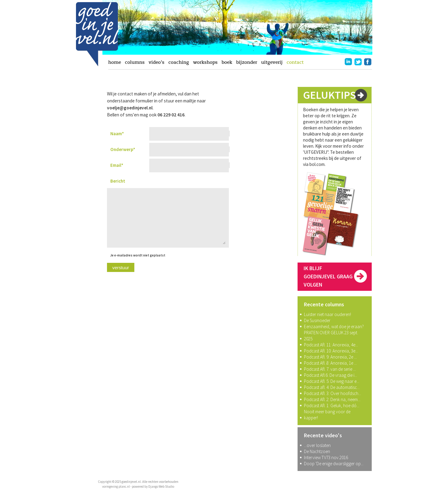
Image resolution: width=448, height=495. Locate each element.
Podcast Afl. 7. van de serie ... (330, 369)
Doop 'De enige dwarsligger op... (334, 464)
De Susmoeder (317, 320)
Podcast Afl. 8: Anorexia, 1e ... (330, 363)
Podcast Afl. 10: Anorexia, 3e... (331, 351)
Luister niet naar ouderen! (327, 314)
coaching (179, 62)
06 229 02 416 (171, 115)
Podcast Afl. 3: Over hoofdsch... (333, 393)
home (115, 62)
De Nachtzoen (317, 451)
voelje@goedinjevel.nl (130, 108)
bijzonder (247, 62)
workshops (205, 62)
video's (157, 62)
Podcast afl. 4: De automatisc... (332, 387)
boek (227, 62)
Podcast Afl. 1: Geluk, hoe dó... (332, 406)
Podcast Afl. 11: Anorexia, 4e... (331, 345)
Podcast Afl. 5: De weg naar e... (332, 381)
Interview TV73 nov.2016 (326, 457)
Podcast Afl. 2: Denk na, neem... (332, 399)
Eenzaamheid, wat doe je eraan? (334, 327)
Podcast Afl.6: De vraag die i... (331, 375)
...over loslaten (317, 445)
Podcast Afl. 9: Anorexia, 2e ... (330, 357)
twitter (358, 62)
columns (135, 62)
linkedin (348, 62)
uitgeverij (272, 62)
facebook (368, 62)
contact (295, 62)
